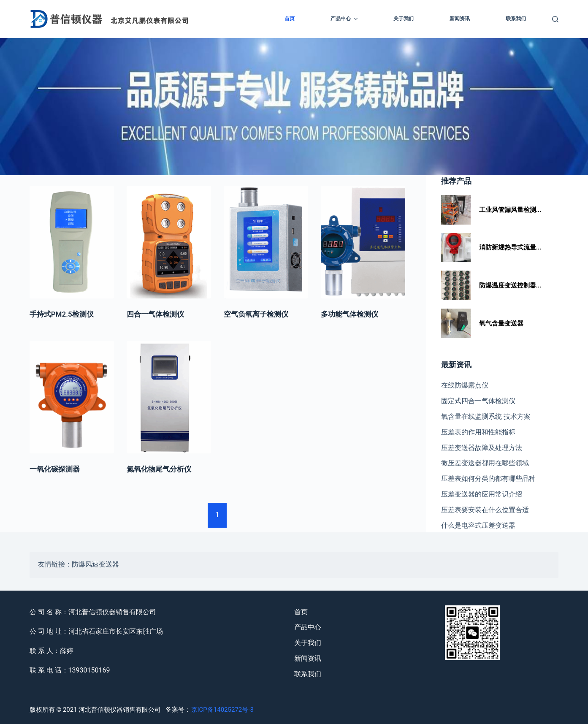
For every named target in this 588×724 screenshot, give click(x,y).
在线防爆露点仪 (465, 385)
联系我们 (516, 19)
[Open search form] (555, 19)
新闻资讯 (460, 19)
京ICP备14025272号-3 (222, 710)
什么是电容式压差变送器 (478, 525)
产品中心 (345, 19)
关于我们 (404, 19)
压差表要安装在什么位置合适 (485, 510)
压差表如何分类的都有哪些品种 (488, 479)
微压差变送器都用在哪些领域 (485, 463)
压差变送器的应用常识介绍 (482, 494)
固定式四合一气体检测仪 (478, 401)
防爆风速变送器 (95, 565)
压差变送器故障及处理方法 (482, 448)
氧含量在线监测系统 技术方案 (486, 416)
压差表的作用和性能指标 (478, 432)
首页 (290, 19)
